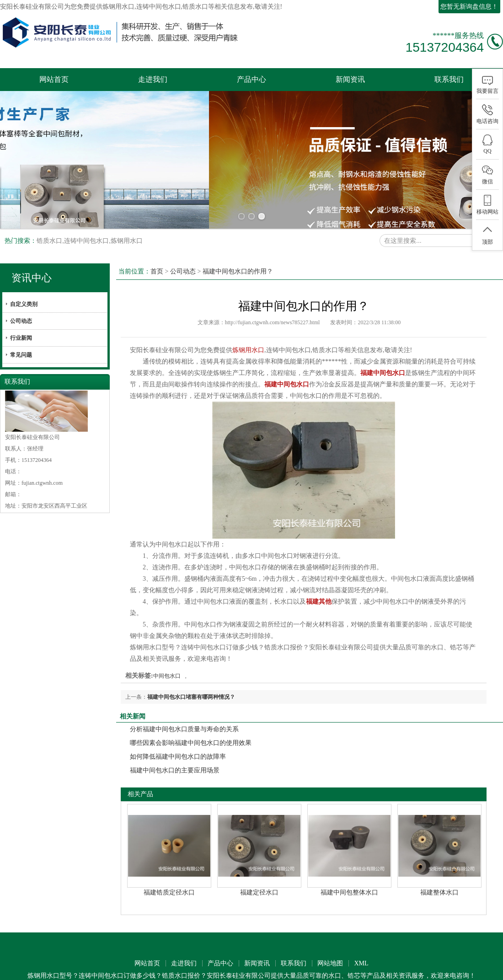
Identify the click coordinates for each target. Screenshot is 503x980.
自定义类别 (24, 287)
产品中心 (251, 79)
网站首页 (54, 79)
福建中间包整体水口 (349, 875)
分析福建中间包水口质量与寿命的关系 (184, 712)
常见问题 (21, 337)
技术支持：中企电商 (261, 968)
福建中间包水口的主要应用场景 (175, 753)
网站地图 (330, 946)
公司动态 (21, 304)
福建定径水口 (259, 875)
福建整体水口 (439, 875)
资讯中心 (32, 260)
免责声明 (304, 968)
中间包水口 (167, 659)
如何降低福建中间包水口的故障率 (178, 739)
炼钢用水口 (118, 7)
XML (361, 946)
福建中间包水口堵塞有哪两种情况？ (191, 680)
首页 (157, 254)
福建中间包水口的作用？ (238, 254)
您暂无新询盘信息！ (469, 7)
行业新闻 (21, 321)
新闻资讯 (350, 79)
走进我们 (153, 79)
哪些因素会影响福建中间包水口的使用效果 (191, 726)
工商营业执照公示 (135, 968)
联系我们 (449, 79)
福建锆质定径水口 (169, 875)
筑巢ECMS (214, 968)
